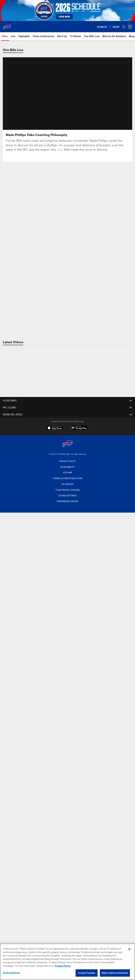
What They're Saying (68, 558)
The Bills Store (68, 716)
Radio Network (68, 872)
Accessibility (67, 939)
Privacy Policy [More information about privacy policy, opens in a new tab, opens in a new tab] (63, 966)
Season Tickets (68, 744)
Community (67, 847)
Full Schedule (68, 645)
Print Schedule (67, 664)
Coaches (67, 467)
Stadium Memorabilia (67, 723)
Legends (67, 511)
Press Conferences (68, 592)
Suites (67, 769)
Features (68, 533)
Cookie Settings (11, 973)
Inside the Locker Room (68, 598)
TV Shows (67, 629)
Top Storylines (67, 545)
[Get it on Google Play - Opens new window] (79, 902)
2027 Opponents (68, 651)
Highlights (67, 586)
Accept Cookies (87, 973)
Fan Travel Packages (67, 794)
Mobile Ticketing (67, 782)
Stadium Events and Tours (67, 704)
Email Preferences (67, 822)
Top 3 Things (67, 552)
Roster (67, 455)
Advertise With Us (67, 440)
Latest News (68, 527)
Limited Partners (67, 499)
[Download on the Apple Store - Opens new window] (55, 901)
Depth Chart (68, 461)
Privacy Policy (67, 934)
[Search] (124, 27)
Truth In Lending (67, 433)
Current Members (68, 751)
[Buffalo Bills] (67, 916)
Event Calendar (68, 657)
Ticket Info (68, 738)
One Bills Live (68, 860)
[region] (67, 962)
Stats (68, 474)
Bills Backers (67, 835)
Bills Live (68, 579)
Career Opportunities (68, 415)
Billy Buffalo (67, 841)
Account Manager (68, 801)
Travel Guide (67, 676)
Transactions (67, 486)
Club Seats (68, 757)
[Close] (129, 949)
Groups (67, 763)
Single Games (68, 775)
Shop (68, 828)
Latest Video (68, 573)
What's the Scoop (67, 623)
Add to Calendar (67, 670)
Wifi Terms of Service (68, 421)
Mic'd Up (67, 617)
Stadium (68, 692)
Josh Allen (68, 539)
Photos (67, 866)
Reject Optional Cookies (115, 973)
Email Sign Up (68, 816)
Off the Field (68, 604)
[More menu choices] (130, 27)
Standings (67, 493)
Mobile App (67, 853)
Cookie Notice (67, 427)
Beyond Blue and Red (68, 611)
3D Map (67, 710)
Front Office (67, 505)
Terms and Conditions (67, 788)
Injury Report (68, 480)
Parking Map (67, 698)
